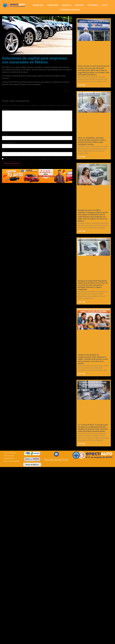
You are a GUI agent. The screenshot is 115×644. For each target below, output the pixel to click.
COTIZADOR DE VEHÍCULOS (70, 10)
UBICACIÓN (79, 5)
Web (4, 151)
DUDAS (104, 5)
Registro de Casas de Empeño (12, 461)
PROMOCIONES (53, 5)
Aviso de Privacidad (9, 456)
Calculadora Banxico (9, 458)
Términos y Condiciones (10, 453)
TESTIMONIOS (93, 5)
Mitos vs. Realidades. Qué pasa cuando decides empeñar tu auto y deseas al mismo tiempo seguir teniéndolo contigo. (92, 141)
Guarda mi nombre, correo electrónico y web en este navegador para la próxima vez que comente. (37, 159)
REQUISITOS (67, 5)
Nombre (5, 135)
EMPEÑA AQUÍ (38, 5)
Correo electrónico (9, 143)
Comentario (7, 109)
